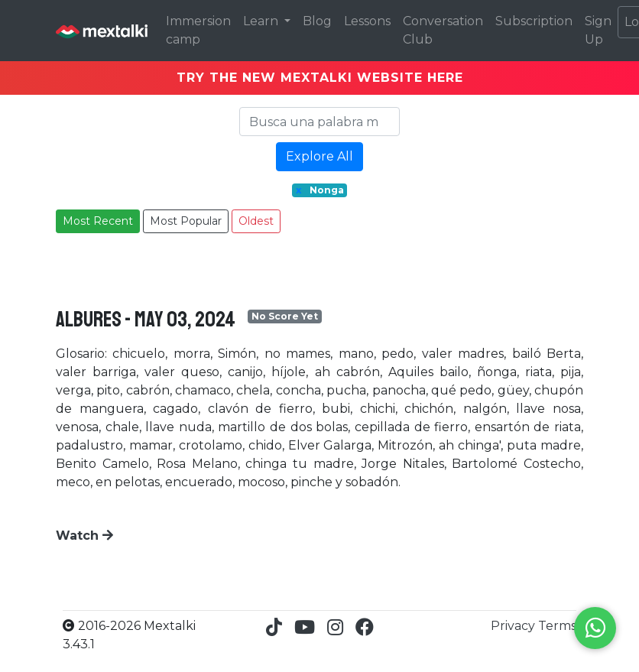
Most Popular (186, 221)
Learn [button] (262, 21)
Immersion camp (198, 30)
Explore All (319, 156)
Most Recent (98, 221)
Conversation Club (443, 30)
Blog (317, 21)
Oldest (256, 221)
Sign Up (598, 30)
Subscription (534, 21)
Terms (557, 626)
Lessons (367, 21)
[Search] (319, 122)
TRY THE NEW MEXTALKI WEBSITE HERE (320, 78)
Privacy (514, 626)
